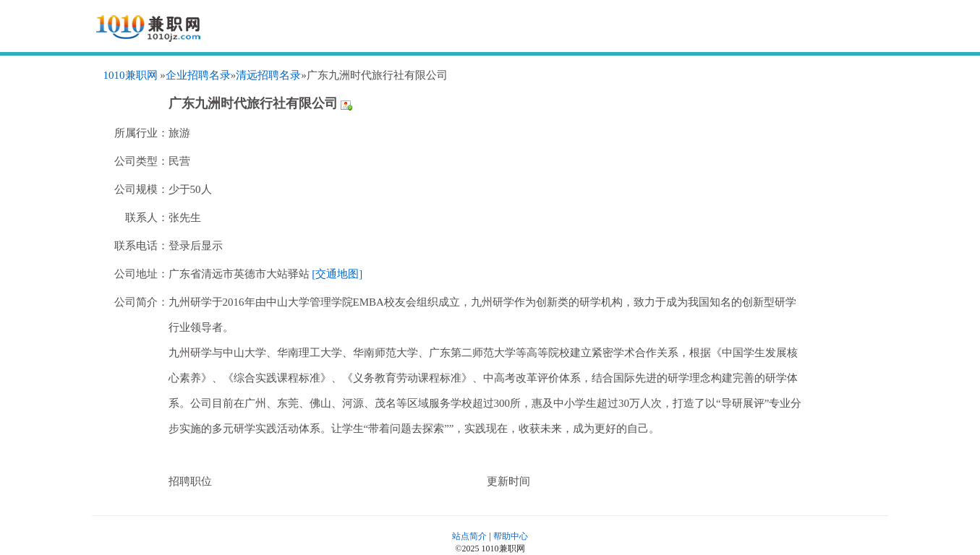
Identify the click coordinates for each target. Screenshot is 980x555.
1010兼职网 (131, 75)
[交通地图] (337, 274)
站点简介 (469, 536)
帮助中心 (511, 536)
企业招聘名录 (198, 75)
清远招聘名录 (268, 75)
